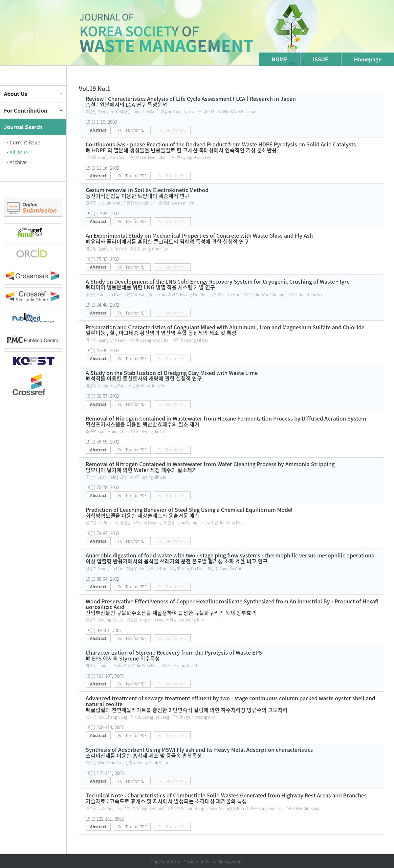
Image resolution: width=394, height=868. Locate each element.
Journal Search (23, 127)
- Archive (17, 162)
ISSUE (321, 59)
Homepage (368, 59)
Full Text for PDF (132, 130)
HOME (279, 59)
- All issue (17, 152)
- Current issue (23, 142)
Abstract (98, 130)
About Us (16, 94)
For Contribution (26, 110)
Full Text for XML (172, 130)
